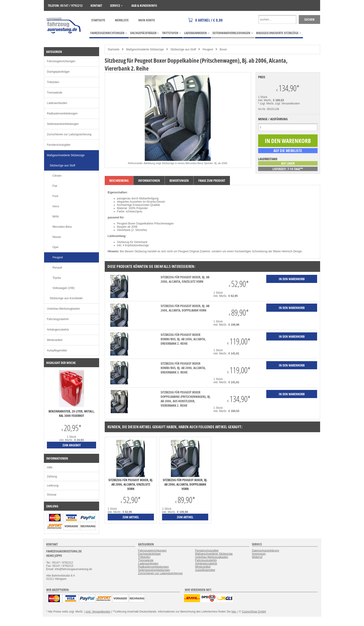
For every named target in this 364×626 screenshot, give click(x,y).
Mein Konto (147, 20)
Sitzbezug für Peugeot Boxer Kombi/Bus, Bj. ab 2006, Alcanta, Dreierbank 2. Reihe (183, 339)
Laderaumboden (57, 103)
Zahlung (52, 477)
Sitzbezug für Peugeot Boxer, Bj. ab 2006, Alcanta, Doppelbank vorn (185, 308)
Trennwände (55, 93)
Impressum (259, 554)
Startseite (98, 20)
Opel (55, 247)
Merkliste (122, 20)
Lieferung (53, 486)
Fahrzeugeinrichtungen (61, 61)
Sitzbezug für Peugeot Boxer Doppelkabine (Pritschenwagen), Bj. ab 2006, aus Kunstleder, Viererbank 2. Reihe (186, 399)
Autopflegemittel (57, 350)
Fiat (55, 186)
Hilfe (50, 467)
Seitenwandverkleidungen (63, 124)
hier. (234, 612)
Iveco (56, 206)
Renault (57, 268)
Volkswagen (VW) (63, 288)
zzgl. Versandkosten (287, 104)
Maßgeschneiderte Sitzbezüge (145, 49)
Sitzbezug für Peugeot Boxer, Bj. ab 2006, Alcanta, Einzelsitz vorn (185, 279)
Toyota (57, 278)
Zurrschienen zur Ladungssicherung (69, 134)
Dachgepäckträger (58, 72)
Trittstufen (53, 82)
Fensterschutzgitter (59, 145)
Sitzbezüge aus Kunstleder (66, 298)
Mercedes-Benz (62, 227)
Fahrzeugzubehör (58, 319)
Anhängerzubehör (58, 330)
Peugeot (208, 49)
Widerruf (257, 557)
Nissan (57, 237)
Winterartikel (55, 340)
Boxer (223, 49)
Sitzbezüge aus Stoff (183, 49)
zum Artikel (131, 517)
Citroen (57, 176)
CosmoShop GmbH (254, 612)
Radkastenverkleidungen (62, 114)
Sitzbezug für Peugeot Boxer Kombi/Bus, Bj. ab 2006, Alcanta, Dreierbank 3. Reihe (183, 368)
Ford (55, 196)
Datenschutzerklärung (265, 551)
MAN (56, 217)
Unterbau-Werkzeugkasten (63, 309)
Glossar (52, 495)
